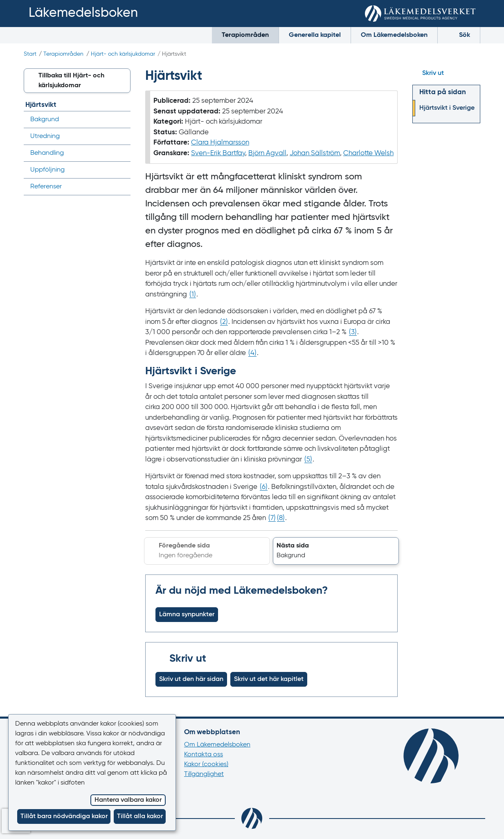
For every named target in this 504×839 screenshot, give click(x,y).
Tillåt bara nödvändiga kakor (64, 816)
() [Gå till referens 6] (264, 487)
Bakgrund (45, 120)
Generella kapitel (315, 35)
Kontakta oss (204, 755)
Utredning (45, 136)
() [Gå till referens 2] (224, 322)
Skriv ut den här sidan (191, 679)
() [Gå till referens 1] (193, 295)
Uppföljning (47, 170)
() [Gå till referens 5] (308, 460)
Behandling (47, 153)
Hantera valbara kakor (128, 800)
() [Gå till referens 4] (252, 353)
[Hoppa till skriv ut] (446, 73)
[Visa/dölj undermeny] (122, 153)
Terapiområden (245, 35)
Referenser (46, 187)
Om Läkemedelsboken (394, 35)
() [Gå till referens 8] (281, 518)
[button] (336, 551)
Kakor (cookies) (206, 764)
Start (30, 54)
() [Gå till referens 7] (272, 518)
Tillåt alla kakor (140, 816)
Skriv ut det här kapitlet (269, 679)
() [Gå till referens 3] (353, 332)
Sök (459, 35)
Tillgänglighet (204, 774)
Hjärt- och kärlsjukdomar (123, 54)
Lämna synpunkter (187, 615)
